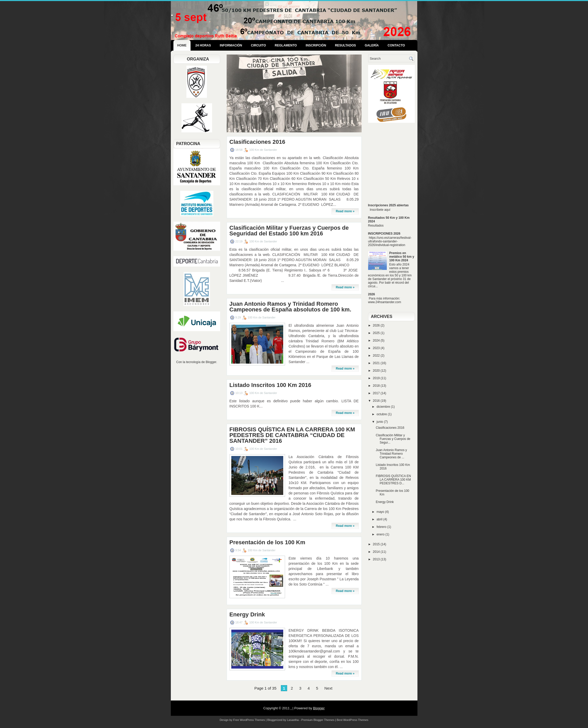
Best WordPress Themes (353, 720)
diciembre (384, 407)
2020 (377, 371)
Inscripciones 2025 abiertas (388, 205)
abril (380, 519)
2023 (377, 348)
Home (182, 45)
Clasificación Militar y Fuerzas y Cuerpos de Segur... (393, 439)
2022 (377, 356)
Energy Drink (247, 615)
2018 (377, 386)
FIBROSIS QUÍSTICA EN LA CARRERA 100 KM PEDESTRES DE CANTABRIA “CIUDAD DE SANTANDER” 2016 (292, 435)
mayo (381, 512)
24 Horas (203, 45)
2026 (372, 294)
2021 (377, 363)
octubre (382, 414)
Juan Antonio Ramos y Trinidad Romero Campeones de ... (391, 454)
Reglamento (286, 45)
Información (231, 45)
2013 (377, 559)
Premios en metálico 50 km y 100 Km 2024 (402, 257)
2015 (377, 544)
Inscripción (316, 45)
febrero (382, 527)
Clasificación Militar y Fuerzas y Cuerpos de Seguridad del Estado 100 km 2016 (289, 231)
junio (380, 422)
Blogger (211, 362)
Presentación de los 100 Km (267, 542)
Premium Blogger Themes (318, 720)
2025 (377, 333)
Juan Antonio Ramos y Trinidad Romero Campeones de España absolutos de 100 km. (290, 307)
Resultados (345, 45)
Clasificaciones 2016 (257, 142)
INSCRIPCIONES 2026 (384, 234)
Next (328, 688)
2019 (377, 378)
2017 (377, 393)
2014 (377, 552)
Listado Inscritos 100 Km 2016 (270, 385)
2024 (377, 341)
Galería (372, 45)
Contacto (396, 45)
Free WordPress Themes (249, 720)
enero (381, 534)
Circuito (259, 45)
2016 (377, 401)
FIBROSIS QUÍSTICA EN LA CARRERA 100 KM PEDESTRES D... (393, 480)
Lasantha (293, 720)
